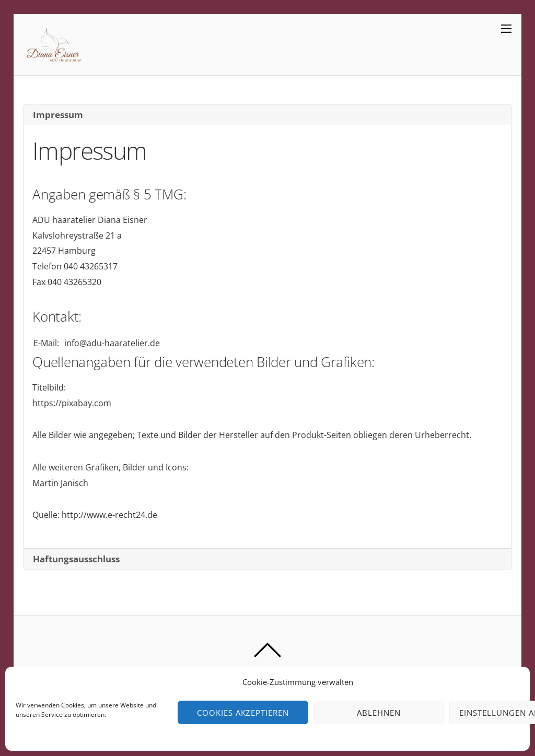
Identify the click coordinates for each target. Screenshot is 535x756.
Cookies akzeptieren (243, 713)
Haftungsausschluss (76, 559)
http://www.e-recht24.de (109, 515)
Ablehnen (379, 713)
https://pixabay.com (72, 403)
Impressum (58, 115)
